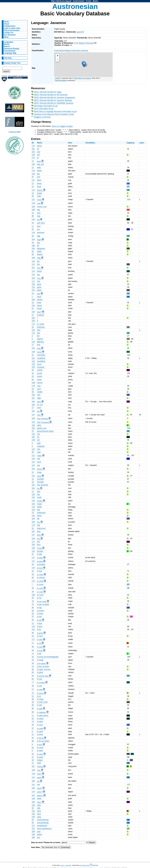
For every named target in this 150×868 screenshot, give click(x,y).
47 (33, 757)
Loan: (142, 143)
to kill (39, 654)
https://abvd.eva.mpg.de (61, 1)
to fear (40, 623)
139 (33, 203)
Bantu (95, 1)
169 (33, 832)
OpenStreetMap (60, 80)
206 (33, 522)
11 (33, 226)
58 (33, 808)
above (39, 146)
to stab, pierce (43, 716)
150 (33, 834)
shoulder (41, 479)
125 (33, 459)
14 (33, 168)
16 (33, 327)
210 (33, 422)
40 (33, 614)
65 (33, 452)
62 (33, 528)
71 (33, 716)
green (39, 290)
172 (33, 581)
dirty (39, 213)
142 (33, 305)
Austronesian (79, 1)
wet (38, 785)
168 (33, 210)
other (39, 425)
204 (33, 239)
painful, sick (42, 428)
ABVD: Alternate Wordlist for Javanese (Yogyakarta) (54, 98)
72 (33, 643)
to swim (40, 732)
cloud (39, 200)
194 (33, 312)
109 (33, 367)
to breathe (41, 564)
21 (33, 734)
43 (33, 229)
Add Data (8, 58)
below (39, 171)
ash (39, 155)
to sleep (40, 699)
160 (33, 428)
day (39, 210)
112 (33, 455)
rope (39, 452)
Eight (39, 240)
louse (39, 352)
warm (39, 774)
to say (39, 679)
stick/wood (41, 513)
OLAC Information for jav (44, 109)
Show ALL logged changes (62, 126)
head (39, 303)
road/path (41, 446)
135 (33, 342)
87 (33, 728)
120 (33, 516)
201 (33, 268)
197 (33, 415)
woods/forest (42, 826)
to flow (40, 627)
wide (39, 805)
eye (39, 243)
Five (39, 268)
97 (33, 177)
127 (33, 826)
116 (33, 271)
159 (33, 805)
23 (33, 183)
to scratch (41, 683)
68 (33, 392)
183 (33, 545)
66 (33, 741)
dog (39, 216)
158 (33, 383)
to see (39, 686)
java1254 (80, 32)
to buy (39, 571)
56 (33, 196)
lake (39, 330)
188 (33, 788)
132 (33, 275)
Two (39, 770)
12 (33, 491)
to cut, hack (42, 601)
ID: (33, 143)
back (39, 161)
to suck (40, 725)
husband (41, 315)
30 (33, 373)
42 (33, 725)
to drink (40, 614)
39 (33, 588)
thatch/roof (41, 528)
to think (40, 734)
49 (33, 663)
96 (33, 216)
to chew (40, 575)
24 (33, 303)
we (38, 781)
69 (33, 650)
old (38, 411)
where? (40, 796)
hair (39, 294)
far (38, 246)
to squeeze (41, 712)
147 (33, 180)
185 (33, 781)
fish (38, 264)
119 (33, 233)
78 (33, 601)
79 (33, 513)
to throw (40, 738)
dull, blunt (41, 223)
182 (33, 318)
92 (33, 669)
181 (33, 795)
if (37, 321)
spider (39, 507)
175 (33, 146)
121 (33, 462)
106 (33, 504)
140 (33, 219)
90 (33, 608)
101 (33, 629)
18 (33, 193)
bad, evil (40, 164)
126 (33, 330)
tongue (40, 760)
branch (40, 190)
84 (33, 672)
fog (38, 275)
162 (33, 411)
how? (39, 312)
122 (33, 777)
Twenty (40, 767)
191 (33, 149)
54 (33, 355)
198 (33, 770)
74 (33, 654)
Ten (39, 522)
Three (39, 548)
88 (33, 712)
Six (38, 489)
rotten (39, 456)
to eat (39, 617)
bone (39, 187)
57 (33, 315)
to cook (40, 588)
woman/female (43, 820)
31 (33, 763)
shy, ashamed (43, 485)
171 (33, 639)
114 (33, 333)
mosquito (41, 367)
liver (39, 345)
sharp (39, 472)
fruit (39, 281)
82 (33, 223)
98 (33, 236)
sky (38, 494)
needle (40, 392)
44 (33, 636)
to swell (40, 729)
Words (7, 44)
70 (33, 693)
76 (33, 666)
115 (33, 449)
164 (33, 284)
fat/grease (41, 249)
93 (33, 676)
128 (33, 494)
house (39, 308)
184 (33, 300)
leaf (39, 333)
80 (33, 708)
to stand (40, 719)
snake (39, 504)
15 (33, 187)
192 (33, 152)
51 (33, 696)
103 (33, 358)
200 (33, 278)
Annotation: (90, 143)
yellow (40, 834)
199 (33, 548)
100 (33, 817)
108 (33, 352)
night (39, 398)
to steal (40, 722)
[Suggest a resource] (42, 117)
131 (33, 199)
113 (33, 190)
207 (33, 766)
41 (33, 554)
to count (40, 595)
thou (39, 545)
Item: (70, 143)
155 (33, 348)
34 (33, 598)
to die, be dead (43, 604)
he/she (40, 300)
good (39, 284)
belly (39, 168)
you (39, 837)
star (39, 510)
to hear (40, 636)
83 (33, 754)
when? (40, 792)
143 (33, 261)
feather (40, 254)
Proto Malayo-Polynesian (84, 43)
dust (39, 226)
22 (33, 623)
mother (40, 370)
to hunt (40, 651)
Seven (40, 469)
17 (33, 345)
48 (33, 699)
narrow (40, 383)
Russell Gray (85, 865)
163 (33, 395)
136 (33, 811)
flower (39, 271)
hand (39, 297)
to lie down (41, 664)
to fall (39, 620)
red (38, 440)
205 (33, 402)
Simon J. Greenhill (66, 865)
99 (33, 254)
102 (33, 437)
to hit (39, 643)
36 (33, 705)
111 (33, 264)
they (39, 531)
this (38, 542)
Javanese (84, 51)
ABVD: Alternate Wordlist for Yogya (48, 92)
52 (33, 719)
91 (33, 571)
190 (33, 425)
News (6, 37)
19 (33, 479)
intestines (41, 327)
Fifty (39, 258)
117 (33, 281)
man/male (41, 355)
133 (33, 434)
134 (33, 551)
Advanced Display (12, 49)
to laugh (40, 660)
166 (33, 207)
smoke (40, 501)
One (39, 415)
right (39, 443)
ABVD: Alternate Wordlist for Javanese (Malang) (53, 100)
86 (33, 633)
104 (33, 249)
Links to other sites (12, 28)
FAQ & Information (12, 30)
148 (33, 799)
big (38, 174)
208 (33, 258)
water (39, 778)
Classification (10, 51)
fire (38, 261)
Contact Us (9, 33)
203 (33, 469)
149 (33, 440)
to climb (40, 581)
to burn (40, 568)
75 (33, 604)
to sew (40, 690)
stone (39, 516)
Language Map (10, 53)
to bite (39, 554)
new (39, 395)
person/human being (45, 431)
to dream (41, 611)
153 (33, 174)
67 (33, 689)
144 (33, 568)
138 (33, 774)
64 (33, 679)
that (39, 525)
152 (33, 497)
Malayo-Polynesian (73, 51)
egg (39, 236)
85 (33, 578)
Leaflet (57, 78)
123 (33, 627)
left (38, 336)
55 (33, 820)
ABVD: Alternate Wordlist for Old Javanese (51, 95)
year (39, 832)
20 (33, 657)
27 (33, 408)
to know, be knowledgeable (48, 657)
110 (33, 507)
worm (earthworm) (44, 829)
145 (33, 501)
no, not (40, 405)
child (39, 196)
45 (33, 243)
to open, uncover (44, 669)
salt (38, 459)
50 (33, 611)
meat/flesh (41, 358)
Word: (40, 143)
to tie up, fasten (43, 741)
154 (33, 476)
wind (39, 811)
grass (39, 287)
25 (33, 389)
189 (33, 802)
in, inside (41, 324)
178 (33, 525)
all (38, 149)
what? (39, 788)
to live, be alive (43, 666)
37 (33, 617)
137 (33, 558)
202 (33, 488)
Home (6, 22)
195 (33, 405)
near (39, 386)
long (39, 348)
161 (33, 485)
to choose (41, 578)
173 (33, 158)
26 (33, 293)
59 (33, 370)
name (39, 380)
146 (33, 155)
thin (39, 539)
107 (33, 829)
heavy (39, 305)
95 (33, 620)
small (39, 497)
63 (33, 380)
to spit (39, 705)
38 (33, 574)
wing (39, 817)
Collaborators (10, 26)
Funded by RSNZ (15, 132)
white (39, 799)
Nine (39, 402)
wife (39, 808)
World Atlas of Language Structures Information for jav (55, 111)
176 (33, 171)
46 (33, 686)
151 (33, 290)
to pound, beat (43, 676)
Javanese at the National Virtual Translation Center (54, 114)
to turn (40, 745)
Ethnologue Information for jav (46, 106)
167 (33, 398)
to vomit (40, 748)
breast (40, 193)
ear (38, 229)
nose (39, 408)
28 (33, 564)
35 (33, 748)
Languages (9, 42)
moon (39, 364)
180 (33, 246)
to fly (39, 629)
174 (33, 324)
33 (33, 660)
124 (33, 465)
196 (33, 595)
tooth (39, 763)
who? (39, 802)
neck (39, 389)
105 (33, 519)
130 (33, 510)
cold (39, 203)
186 (33, 837)
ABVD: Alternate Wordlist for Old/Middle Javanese (54, 103)
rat (38, 437)
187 (33, 531)
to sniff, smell (42, 702)
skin (39, 491)
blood (39, 183)
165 (33, 164)
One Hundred (42, 419)
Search (7, 46)
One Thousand (43, 422)
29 (33, 702)
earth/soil (41, 233)
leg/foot (40, 339)
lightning (40, 342)
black (39, 180)
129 (33, 364)
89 (33, 647)
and (39, 152)
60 (33, 251)
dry (38, 220)
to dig (39, 608)
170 (33, 792)
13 (33, 161)
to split (40, 709)
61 (33, 308)
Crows (89, 1)
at (38, 158)
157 (33, 535)
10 (33, 213)
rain (39, 434)
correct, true (42, 207)
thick (39, 535)
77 (33, 682)
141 (33, 785)
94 (33, 738)
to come (40, 584)
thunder (40, 551)
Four (39, 278)
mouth (40, 373)
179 (33, 386)
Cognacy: (131, 143)
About (7, 24)
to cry (39, 598)
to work (40, 754)
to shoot (40, 693)
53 (33, 431)
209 (33, 418)
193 (33, 321)
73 (33, 722)
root (39, 449)
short (39, 476)
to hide (40, 640)
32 (33, 760)
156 (33, 538)
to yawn (40, 757)
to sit (39, 696)
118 (33, 287)
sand (39, 462)
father (39, 251)
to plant (40, 672)
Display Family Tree (12, 63)
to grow (40, 633)
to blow (40, 558)
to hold (40, 647)
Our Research (10, 35)
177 (33, 542)
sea (39, 465)
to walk (40, 751)
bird (39, 177)
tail (38, 519)
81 (33, 472)
